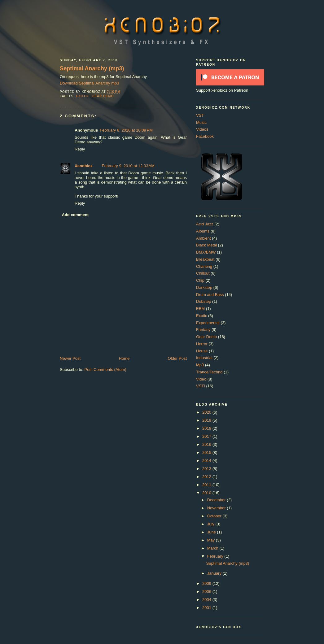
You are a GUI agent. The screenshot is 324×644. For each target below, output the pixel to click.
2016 (207, 444)
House (202, 351)
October (215, 516)
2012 (207, 477)
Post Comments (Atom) (105, 370)
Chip (200, 280)
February (216, 556)
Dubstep (204, 301)
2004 (207, 600)
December (217, 500)
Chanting (204, 266)
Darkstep (204, 287)
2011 (207, 485)
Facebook (205, 136)
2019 (207, 420)
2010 (207, 493)
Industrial (204, 358)
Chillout (203, 273)
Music (201, 122)
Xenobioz (84, 166)
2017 (207, 436)
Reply (80, 149)
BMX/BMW (206, 252)
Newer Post (70, 358)
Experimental (208, 323)
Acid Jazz (205, 224)
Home (124, 358)
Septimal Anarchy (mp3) (92, 68)
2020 (207, 412)
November (217, 508)
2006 (207, 592)
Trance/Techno (209, 372)
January (215, 573)
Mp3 (200, 365)
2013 (207, 469)
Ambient (204, 238)
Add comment (75, 215)
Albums (203, 231)
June (212, 532)
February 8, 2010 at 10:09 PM (126, 130)
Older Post (177, 358)
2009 (207, 583)
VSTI (201, 386)
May (212, 540)
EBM (200, 309)
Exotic (83, 96)
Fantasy (203, 330)
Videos (202, 129)
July (211, 524)
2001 (207, 608)
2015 (207, 453)
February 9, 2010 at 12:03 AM (128, 166)
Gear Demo (103, 96)
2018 (207, 428)
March (213, 548)
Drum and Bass (210, 295)
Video (201, 379)
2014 (207, 461)
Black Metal (206, 245)
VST (200, 115)
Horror (202, 344)
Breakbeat (205, 259)
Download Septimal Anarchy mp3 (90, 83)
